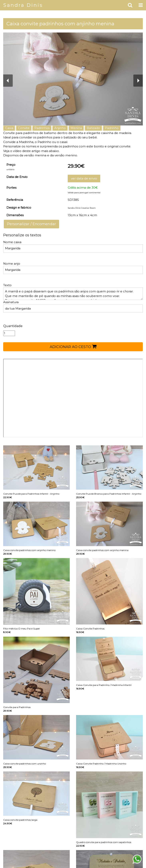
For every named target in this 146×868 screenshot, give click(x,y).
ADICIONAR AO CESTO (73, 346)
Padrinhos (42, 128)
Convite (24, 128)
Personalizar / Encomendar (31, 224)
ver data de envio (84, 178)
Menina (76, 128)
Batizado (93, 128)
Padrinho (112, 128)
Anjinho (60, 128)
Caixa (9, 128)
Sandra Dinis (23, 5)
